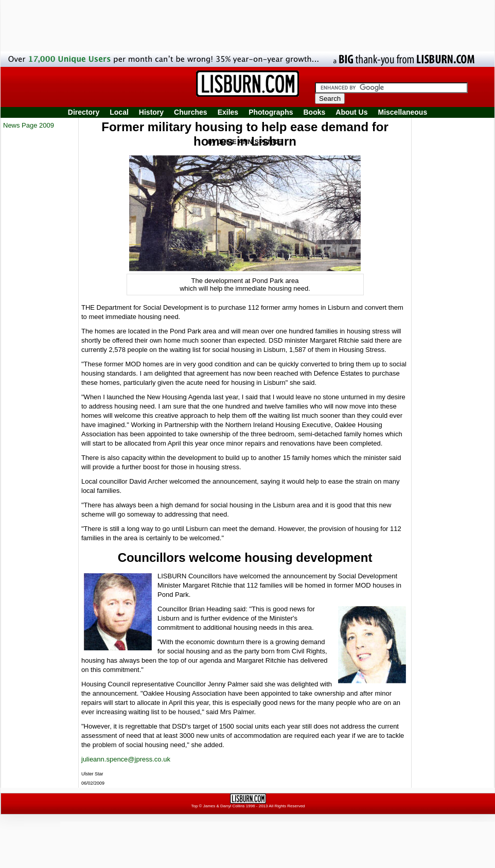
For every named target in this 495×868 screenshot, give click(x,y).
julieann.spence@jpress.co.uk (126, 759)
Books (314, 112)
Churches (191, 112)
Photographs (271, 112)
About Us (351, 112)
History (151, 112)
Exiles (228, 112)
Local (119, 112)
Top (194, 806)
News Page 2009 (29, 125)
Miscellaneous (403, 112)
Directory (84, 112)
